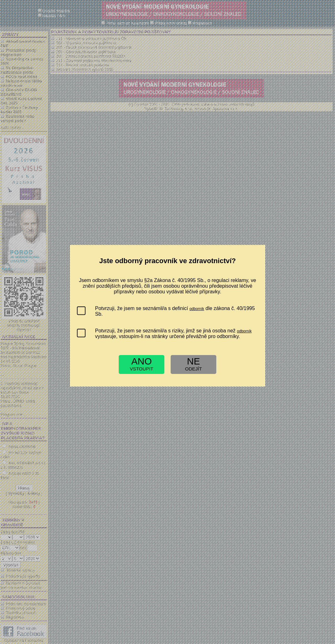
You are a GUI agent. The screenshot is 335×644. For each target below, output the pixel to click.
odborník (197, 309)
